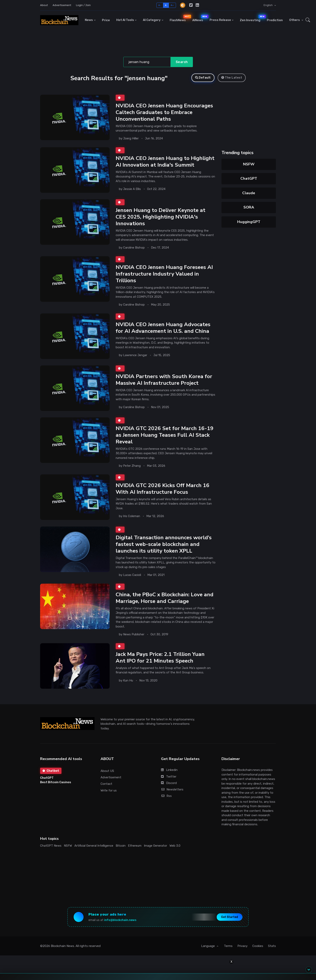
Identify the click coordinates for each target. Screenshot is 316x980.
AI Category (152, 20)
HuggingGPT (249, 222)
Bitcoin (121, 845)
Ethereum (135, 845)
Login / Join (83, 5)
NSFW (249, 164)
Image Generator (155, 845)
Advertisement (62, 5)
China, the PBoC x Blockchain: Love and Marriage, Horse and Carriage (165, 598)
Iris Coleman (132, 516)
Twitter (169, 776)
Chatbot (51, 770)
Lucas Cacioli (132, 575)
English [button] (268, 5)
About (44, 5)
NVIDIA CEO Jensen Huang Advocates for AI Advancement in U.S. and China (163, 327)
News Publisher (134, 634)
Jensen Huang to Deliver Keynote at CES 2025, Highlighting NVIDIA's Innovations (161, 217)
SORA (249, 207)
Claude (249, 193)
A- (160, 5)
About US (107, 771)
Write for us (109, 790)
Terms (228, 946)
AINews (199, 18)
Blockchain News (62, 946)
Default (203, 78)
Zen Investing (252, 18)
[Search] (147, 62)
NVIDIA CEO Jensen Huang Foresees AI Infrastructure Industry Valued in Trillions (164, 274)
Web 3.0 (175, 845)
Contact (106, 784)
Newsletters (172, 789)
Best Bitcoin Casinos (56, 782)
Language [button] (208, 946)
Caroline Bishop (134, 247)
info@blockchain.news (121, 920)
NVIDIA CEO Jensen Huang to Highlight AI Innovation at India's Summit (165, 161)
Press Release (220, 20)
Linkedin (169, 770)
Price (106, 20)
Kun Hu (128, 680)
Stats (272, 946)
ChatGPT (249, 178)
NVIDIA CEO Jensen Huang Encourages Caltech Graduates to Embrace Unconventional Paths (164, 112)
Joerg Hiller (131, 138)
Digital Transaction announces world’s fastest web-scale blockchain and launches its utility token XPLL (164, 544)
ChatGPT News (51, 845)
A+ (172, 5)
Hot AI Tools (125, 20)
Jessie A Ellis (132, 189)
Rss (166, 796)
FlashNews (179, 18)
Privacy (242, 946)
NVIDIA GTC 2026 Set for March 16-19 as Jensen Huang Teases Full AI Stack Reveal (165, 435)
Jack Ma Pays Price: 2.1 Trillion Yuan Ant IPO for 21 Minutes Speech (160, 657)
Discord (169, 783)
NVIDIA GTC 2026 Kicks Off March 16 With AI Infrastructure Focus (163, 489)
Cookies (258, 946)
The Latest (232, 78)
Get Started (228, 917)
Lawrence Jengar (135, 355)
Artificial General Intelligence (94, 845)
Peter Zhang (132, 466)
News (89, 20)
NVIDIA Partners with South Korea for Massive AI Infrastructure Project (164, 379)
